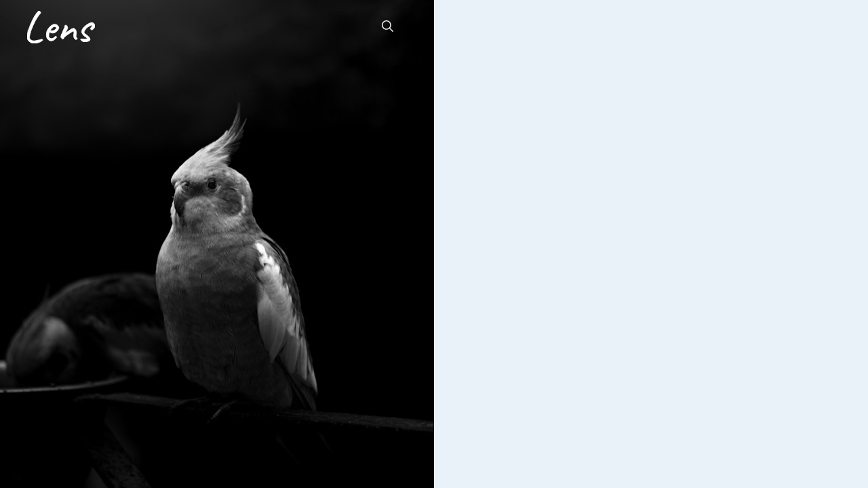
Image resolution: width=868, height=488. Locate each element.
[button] (388, 27)
